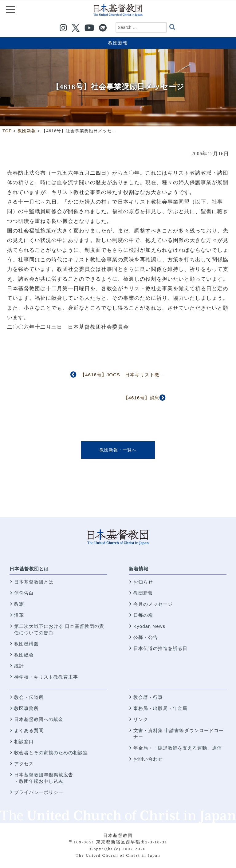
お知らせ (143, 582)
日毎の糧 (143, 615)
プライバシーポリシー (39, 792)
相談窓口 (24, 741)
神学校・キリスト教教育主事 (46, 677)
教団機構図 (26, 644)
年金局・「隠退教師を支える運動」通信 (178, 748)
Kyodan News (149, 626)
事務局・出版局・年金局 (160, 708)
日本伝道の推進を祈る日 (160, 648)
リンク (141, 719)
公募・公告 (146, 637)
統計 (19, 666)
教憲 (19, 604)
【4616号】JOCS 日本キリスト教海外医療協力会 (137, 375)
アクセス (24, 764)
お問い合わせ (148, 759)
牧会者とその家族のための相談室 (51, 753)
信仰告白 (24, 593)
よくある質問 (29, 730)
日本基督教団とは (29, 569)
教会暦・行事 (148, 697)
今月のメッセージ (153, 604)
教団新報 (118, 43)
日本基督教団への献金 (39, 719)
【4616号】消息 (142, 398)
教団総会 (24, 655)
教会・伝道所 (29, 697)
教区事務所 (26, 708)
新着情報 (139, 569)
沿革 (19, 615)
